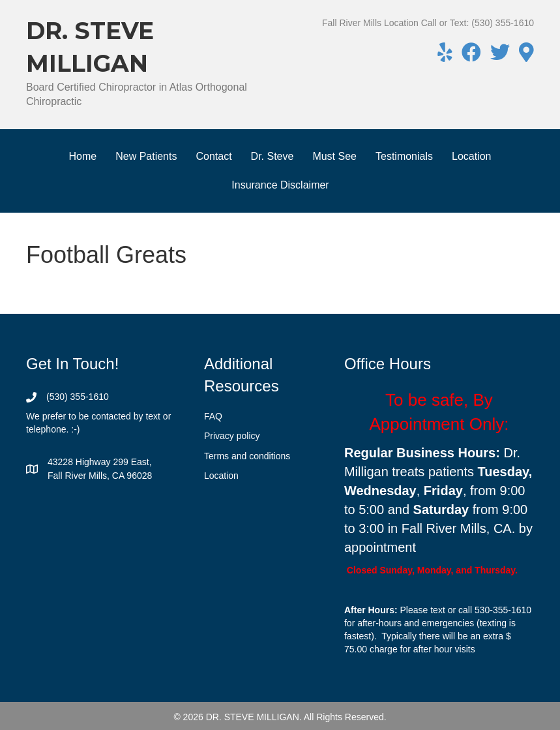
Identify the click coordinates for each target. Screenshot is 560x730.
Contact (214, 156)
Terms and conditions (247, 456)
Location (472, 156)
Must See (334, 156)
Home (82, 156)
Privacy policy (232, 436)
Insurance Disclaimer (280, 185)
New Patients (146, 156)
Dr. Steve (273, 156)
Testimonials (404, 156)
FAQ (213, 416)
